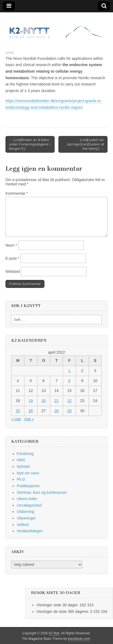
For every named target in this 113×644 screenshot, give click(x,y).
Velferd (23, 525)
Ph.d (21, 479)
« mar (16, 419)
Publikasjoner (28, 486)
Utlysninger (26, 518)
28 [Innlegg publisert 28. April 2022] (56, 411)
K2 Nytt (54, 633)
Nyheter (23, 466)
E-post (12, 258)
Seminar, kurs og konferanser (42, 492)
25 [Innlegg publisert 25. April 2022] (18, 411)
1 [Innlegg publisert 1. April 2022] (69, 371)
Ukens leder (27, 499)
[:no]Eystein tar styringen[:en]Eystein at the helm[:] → (85, 144)
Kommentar (17, 193)
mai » (29, 419)
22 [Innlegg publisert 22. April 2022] (69, 401)
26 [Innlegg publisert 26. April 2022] (31, 411)
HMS (21, 460)
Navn (11, 245)
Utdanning (26, 512)
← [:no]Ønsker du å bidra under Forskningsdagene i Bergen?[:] (30, 144)
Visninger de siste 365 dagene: (63, 611)
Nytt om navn (28, 473)
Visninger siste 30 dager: (58, 605)
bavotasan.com (79, 639)
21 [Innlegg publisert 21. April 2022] (56, 401)
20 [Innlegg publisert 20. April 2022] (44, 401)
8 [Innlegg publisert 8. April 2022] (69, 381)
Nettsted (13, 271)
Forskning (25, 454)
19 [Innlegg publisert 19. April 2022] (31, 401)
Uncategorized (29, 505)
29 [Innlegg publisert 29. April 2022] (69, 411)
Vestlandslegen (30, 531)
